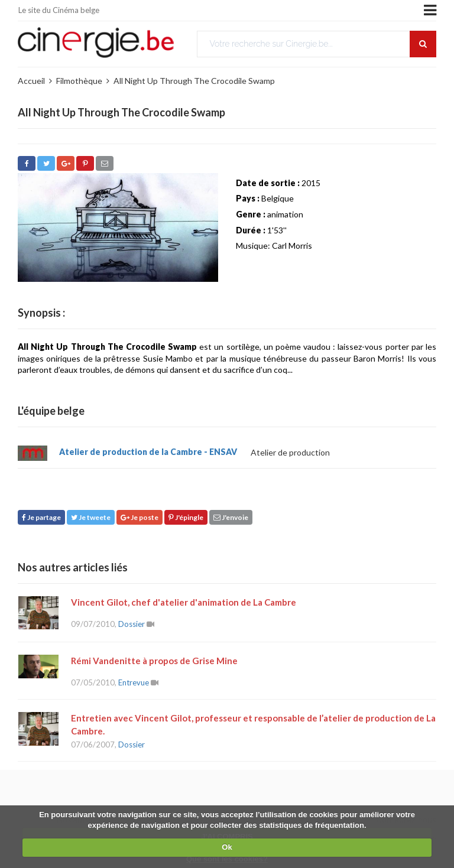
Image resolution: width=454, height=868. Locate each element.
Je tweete (91, 517)
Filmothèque (79, 81)
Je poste (140, 517)
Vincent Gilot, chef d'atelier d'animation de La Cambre (184, 602)
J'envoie (231, 517)
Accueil (31, 81)
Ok (227, 847)
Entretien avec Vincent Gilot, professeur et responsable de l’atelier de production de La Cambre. (253, 724)
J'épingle (186, 517)
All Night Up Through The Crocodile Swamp (194, 81)
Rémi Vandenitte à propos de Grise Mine (154, 661)
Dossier (132, 624)
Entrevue (134, 682)
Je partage (41, 517)
